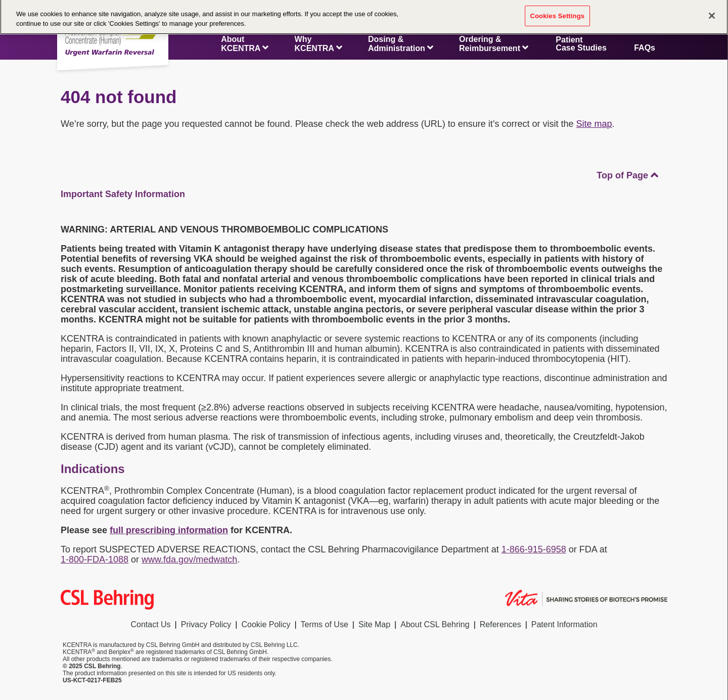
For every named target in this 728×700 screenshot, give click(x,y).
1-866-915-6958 (534, 549)
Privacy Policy (206, 624)
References (500, 624)
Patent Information (564, 624)
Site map (594, 124)
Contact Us (150, 624)
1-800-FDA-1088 (95, 559)
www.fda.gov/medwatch (189, 559)
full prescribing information (169, 530)
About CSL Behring (435, 624)
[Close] (712, 13)
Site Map (374, 624)
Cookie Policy (266, 624)
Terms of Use (325, 624)
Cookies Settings (558, 13)
